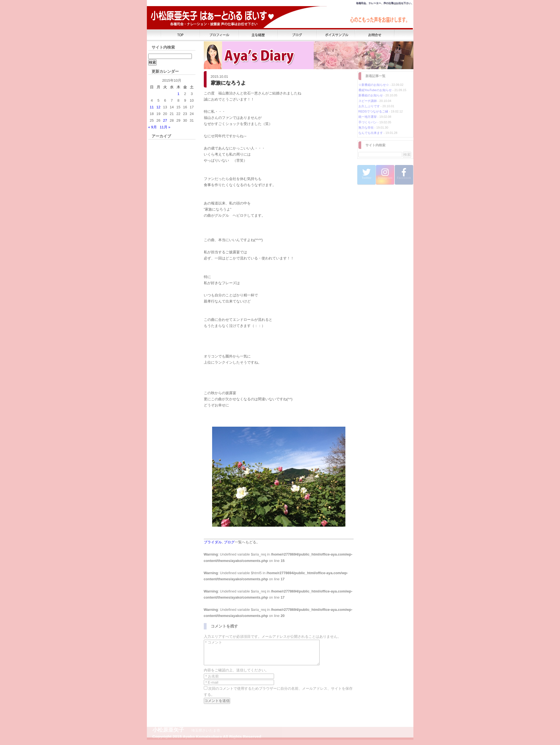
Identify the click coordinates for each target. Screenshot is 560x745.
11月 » (165, 127)
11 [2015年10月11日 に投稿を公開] (152, 107)
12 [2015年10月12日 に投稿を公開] (158, 107)
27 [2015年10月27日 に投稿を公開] (165, 120)
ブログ (229, 542)
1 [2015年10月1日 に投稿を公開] (178, 94)
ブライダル (213, 542)
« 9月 (153, 127)
